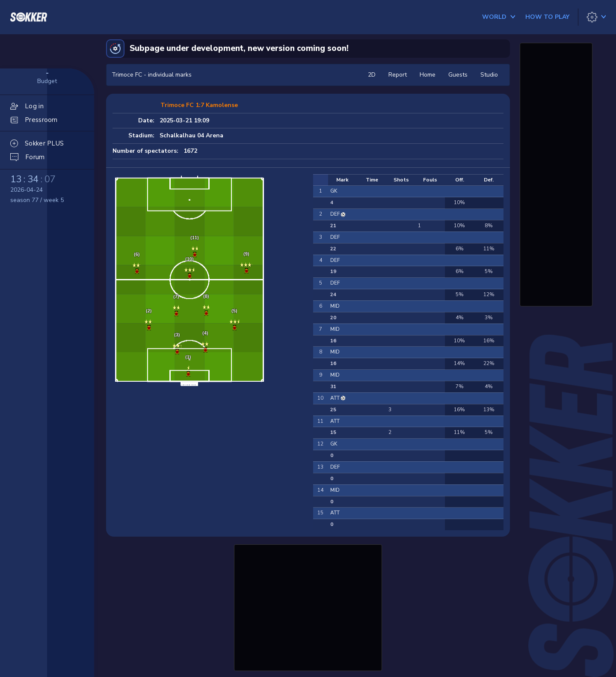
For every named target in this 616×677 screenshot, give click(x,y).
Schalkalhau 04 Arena (191, 135)
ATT (336, 398)
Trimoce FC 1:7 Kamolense (199, 105)
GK (334, 191)
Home (428, 75)
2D (372, 75)
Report (398, 75)
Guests (458, 75)
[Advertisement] (308, 606)
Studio (489, 75)
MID (335, 306)
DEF (336, 214)
